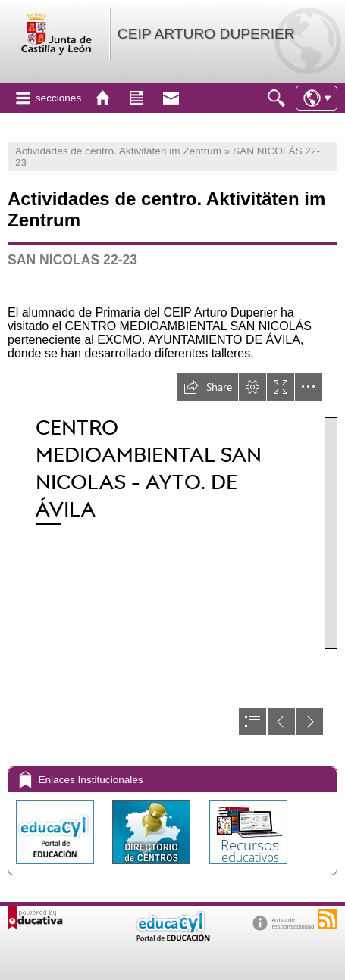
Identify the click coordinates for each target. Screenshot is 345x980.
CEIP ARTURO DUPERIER (206, 34)
